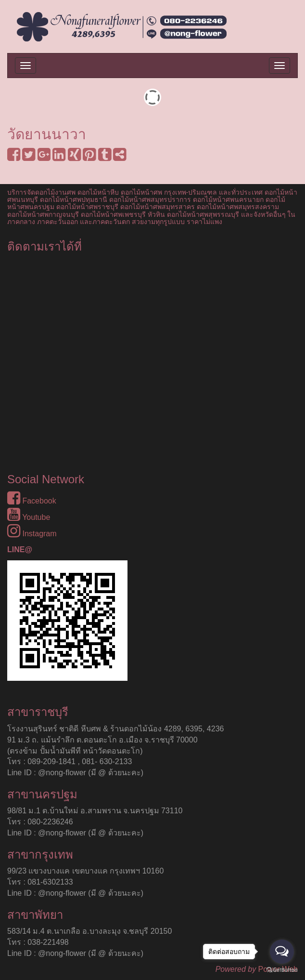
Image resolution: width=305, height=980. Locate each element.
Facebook (32, 501)
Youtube (29, 517)
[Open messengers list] (282, 952)
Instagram (32, 534)
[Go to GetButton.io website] (282, 970)
